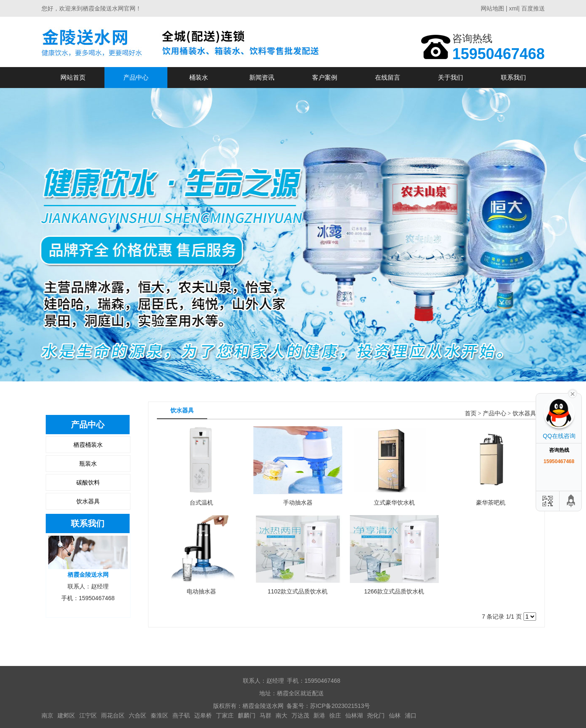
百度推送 (533, 8)
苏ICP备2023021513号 (340, 706)
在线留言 (388, 77)
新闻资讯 (262, 77)
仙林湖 (354, 715)
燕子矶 (181, 715)
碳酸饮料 (88, 482)
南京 (47, 715)
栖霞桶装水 (88, 445)
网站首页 (73, 77)
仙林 (395, 715)
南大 (281, 715)
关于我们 (451, 77)
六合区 (138, 715)
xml (513, 8)
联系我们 (513, 77)
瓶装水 (88, 464)
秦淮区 (159, 715)
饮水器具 (88, 501)
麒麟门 (247, 715)
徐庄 (335, 715)
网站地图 (492, 8)
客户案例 (325, 77)
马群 (266, 715)
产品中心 (136, 77)
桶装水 (199, 77)
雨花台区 (113, 715)
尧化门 (376, 715)
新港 (319, 715)
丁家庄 (225, 715)
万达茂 (300, 715)
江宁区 (88, 715)
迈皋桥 (203, 715)
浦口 (411, 715)
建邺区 (66, 715)
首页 (471, 413)
